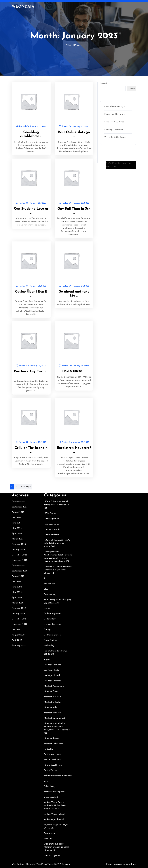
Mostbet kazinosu (52, 713)
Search (104, 84)
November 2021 (19, 624)
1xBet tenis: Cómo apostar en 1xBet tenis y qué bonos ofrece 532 (58, 570)
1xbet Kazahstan (52, 535)
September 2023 (20, 507)
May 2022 (17, 592)
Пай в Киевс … (74, 371)
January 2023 (18, 550)
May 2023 (17, 528)
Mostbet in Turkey (53, 702)
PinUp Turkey (50, 770)
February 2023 (19, 544)
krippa (47, 659)
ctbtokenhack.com (52, 624)
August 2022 (18, 576)
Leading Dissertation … (115, 130)
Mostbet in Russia (53, 697)
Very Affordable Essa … (115, 137)
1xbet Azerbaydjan (53, 529)
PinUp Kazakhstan (53, 765)
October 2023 (18, 502)
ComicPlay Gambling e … (116, 107)
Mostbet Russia (51, 738)
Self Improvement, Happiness (58, 776)
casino (47, 608)
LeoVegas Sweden (53, 681)
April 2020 (17, 640)
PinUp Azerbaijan (52, 754)
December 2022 (19, 555)
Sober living (50, 786)
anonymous (49, 584)
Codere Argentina (52, 614)
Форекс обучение (53, 856)
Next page (26, 487)
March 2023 (18, 539)
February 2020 (19, 646)
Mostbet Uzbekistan (54, 744)
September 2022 (20, 571)
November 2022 (20, 560)
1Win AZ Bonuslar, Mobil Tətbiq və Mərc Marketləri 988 (56, 505)
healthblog (49, 646)
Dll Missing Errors (53, 635)
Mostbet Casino (52, 691)
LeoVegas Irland (52, 675)
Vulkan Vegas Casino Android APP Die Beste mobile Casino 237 (55, 806)
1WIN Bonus (50, 513)
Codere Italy (50, 619)
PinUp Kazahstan (52, 760)
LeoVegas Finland (53, 665)
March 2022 (18, 603)
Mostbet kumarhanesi (54, 718)
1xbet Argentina (51, 519)
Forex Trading (50, 640)
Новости (48, 839)
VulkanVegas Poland (54, 819)
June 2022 (17, 587)
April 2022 (17, 598)
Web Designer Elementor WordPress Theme (33, 864)
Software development (55, 792)
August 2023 (18, 512)
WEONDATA (23, 7)
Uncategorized (51, 797)
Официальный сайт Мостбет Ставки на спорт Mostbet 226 (57, 847)
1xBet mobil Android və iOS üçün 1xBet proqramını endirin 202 (57, 543)
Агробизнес (50, 833)
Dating (47, 630)
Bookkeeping (50, 594)
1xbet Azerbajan (51, 524)
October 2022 (19, 566)
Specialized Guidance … (115, 122)
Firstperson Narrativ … (115, 114)
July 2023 (16, 518)
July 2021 (16, 630)
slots (46, 781)
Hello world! (111, 167)
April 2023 (17, 534)
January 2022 (18, 614)
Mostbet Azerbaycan (54, 686)
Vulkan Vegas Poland (54, 814)
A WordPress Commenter (117, 163)
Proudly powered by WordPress (121, 864)
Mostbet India (51, 707)
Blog (46, 589)
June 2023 (17, 523)
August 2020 (18, 635)
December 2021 (19, 619)
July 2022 (16, 582)
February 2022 (19, 608)
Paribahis (48, 749)
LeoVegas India (51, 670)
